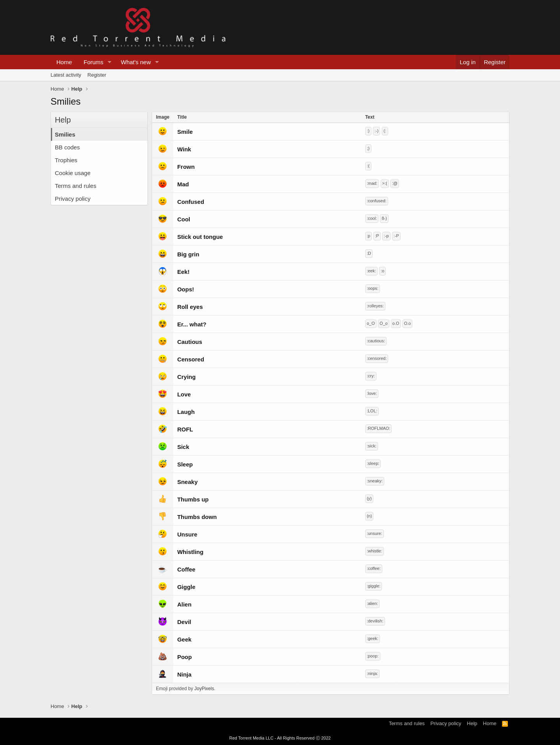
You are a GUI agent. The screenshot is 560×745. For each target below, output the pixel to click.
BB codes (67, 147)
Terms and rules (76, 186)
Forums (94, 62)
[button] (110, 62)
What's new (136, 62)
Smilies (65, 134)
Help (472, 723)
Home (64, 62)
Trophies (66, 160)
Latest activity (66, 75)
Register (97, 75)
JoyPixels (204, 689)
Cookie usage (73, 173)
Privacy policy (73, 199)
